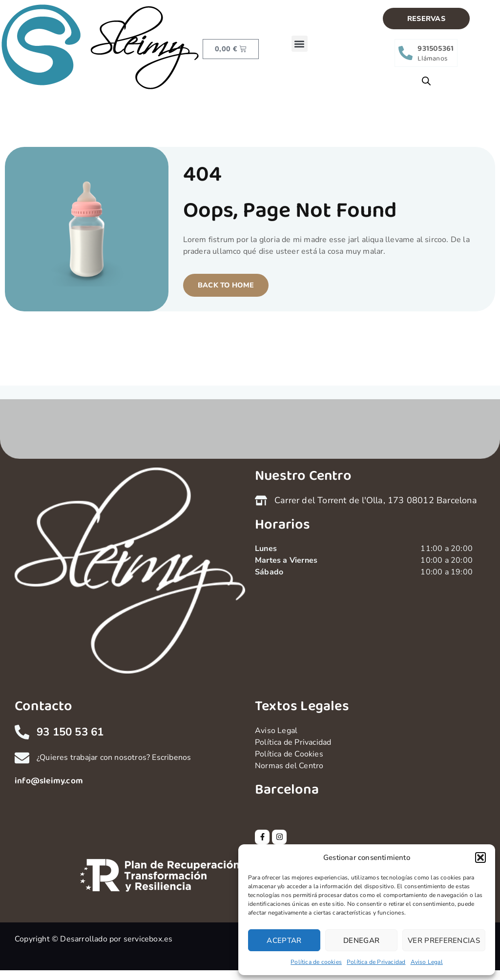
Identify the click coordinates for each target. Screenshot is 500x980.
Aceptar (284, 940)
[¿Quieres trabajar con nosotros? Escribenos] (22, 758)
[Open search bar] (426, 81)
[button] (480, 857)
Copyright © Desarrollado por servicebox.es (94, 939)
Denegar (361, 940)
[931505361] (406, 53)
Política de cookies (316, 962)
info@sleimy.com (49, 781)
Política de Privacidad (376, 962)
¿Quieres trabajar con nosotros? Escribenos (114, 757)
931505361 (436, 49)
